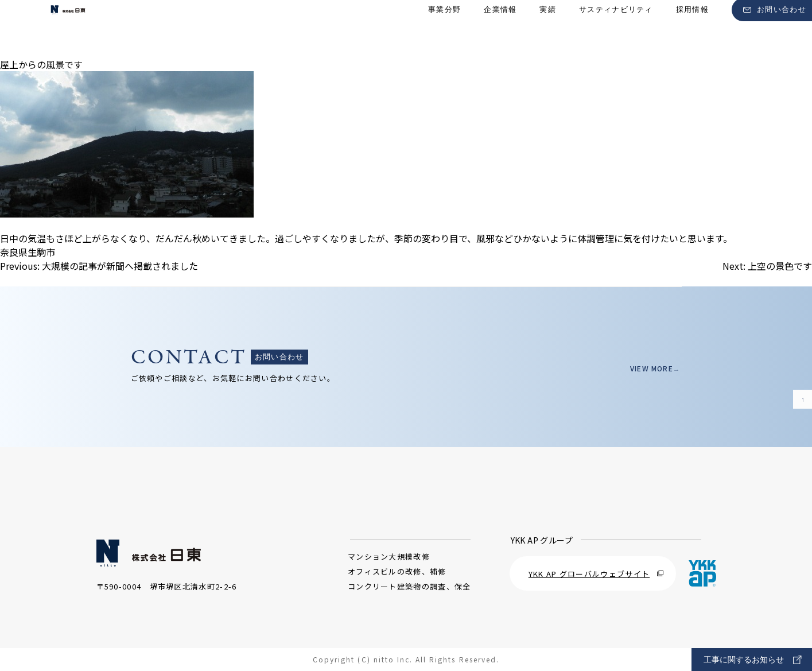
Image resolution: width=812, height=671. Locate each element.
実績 (548, 29)
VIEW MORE (648, 368)
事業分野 (444, 29)
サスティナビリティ (616, 29)
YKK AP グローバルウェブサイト (596, 574)
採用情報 (692, 29)
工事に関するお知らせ (753, 660)
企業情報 (500, 29)
